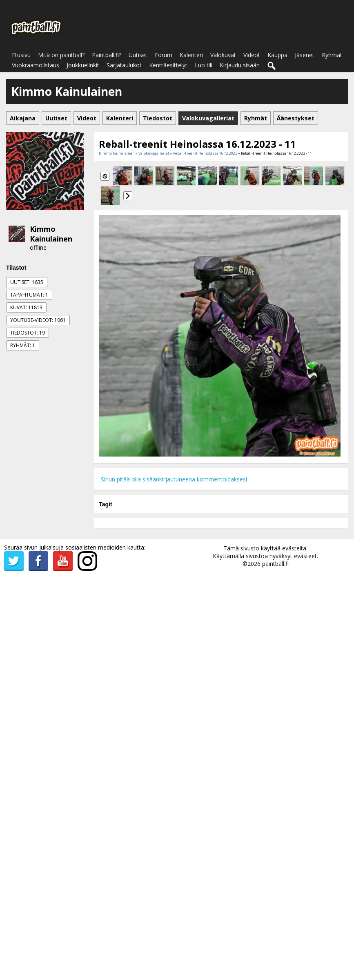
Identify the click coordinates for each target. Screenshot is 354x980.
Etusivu (21, 55)
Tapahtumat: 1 (29, 295)
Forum (164, 55)
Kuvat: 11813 (26, 307)
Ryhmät (332, 55)
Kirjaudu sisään (240, 65)
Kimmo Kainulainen (51, 234)
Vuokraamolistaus (36, 65)
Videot (252, 55)
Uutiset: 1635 (27, 282)
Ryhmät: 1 (23, 345)
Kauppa (277, 55)
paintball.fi (275, 564)
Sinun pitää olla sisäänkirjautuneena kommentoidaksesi (174, 479)
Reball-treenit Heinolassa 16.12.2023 (205, 153)
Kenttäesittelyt (168, 65)
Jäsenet (305, 55)
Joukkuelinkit (83, 65)
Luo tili (204, 65)
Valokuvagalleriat (154, 153)
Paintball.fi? (107, 55)
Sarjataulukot (124, 65)
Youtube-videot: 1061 (38, 320)
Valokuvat (223, 55)
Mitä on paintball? (61, 55)
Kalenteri (191, 55)
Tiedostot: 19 (28, 333)
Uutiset (138, 55)
